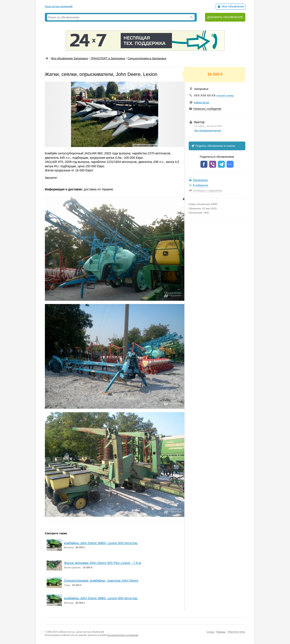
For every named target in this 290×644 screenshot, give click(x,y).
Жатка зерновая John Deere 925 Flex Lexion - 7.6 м (103, 563)
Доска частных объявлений (59, 6)
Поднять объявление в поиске (213, 146)
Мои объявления (230, 6)
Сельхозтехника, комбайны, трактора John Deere (101, 580)
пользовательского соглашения (122, 635)
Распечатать (201, 180)
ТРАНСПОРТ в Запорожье (108, 58)
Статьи (210, 632)
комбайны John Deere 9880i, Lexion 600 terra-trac (101, 543)
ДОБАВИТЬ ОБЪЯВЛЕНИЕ (225, 17)
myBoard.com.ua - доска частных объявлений (81, 632)
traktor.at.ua (201, 102)
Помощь (221, 632)
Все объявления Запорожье (70, 58)
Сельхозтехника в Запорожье (147, 58)
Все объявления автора (208, 130)
